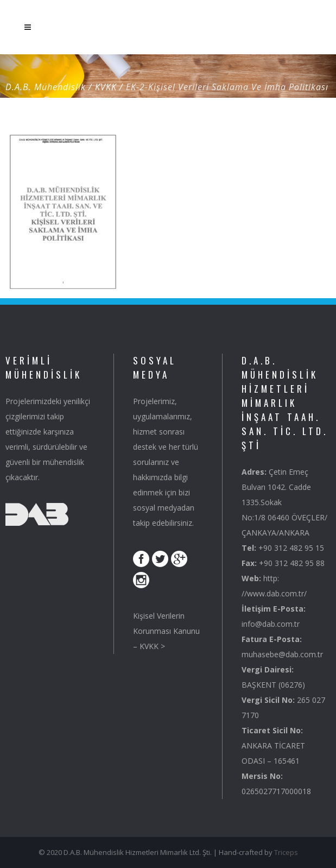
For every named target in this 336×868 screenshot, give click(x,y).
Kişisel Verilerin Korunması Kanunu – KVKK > (166, 631)
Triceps (286, 852)
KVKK (106, 87)
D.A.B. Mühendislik (46, 87)
